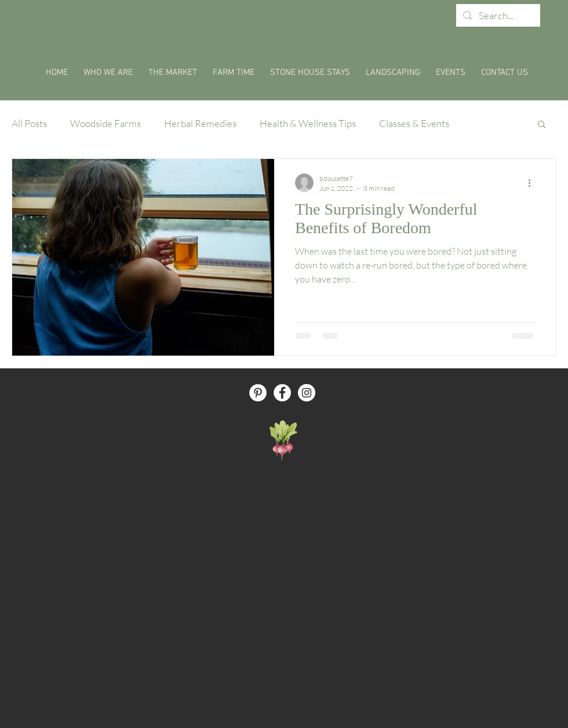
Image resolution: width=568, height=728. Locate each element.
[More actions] (533, 183)
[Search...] (497, 16)
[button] (555, 15)
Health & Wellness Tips (308, 123)
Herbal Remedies (200, 123)
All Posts (29, 123)
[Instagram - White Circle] (307, 393)
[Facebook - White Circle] (282, 393)
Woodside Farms (105, 123)
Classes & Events (414, 123)
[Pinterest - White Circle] (258, 393)
